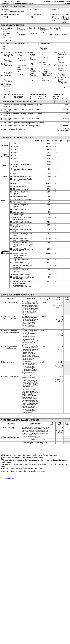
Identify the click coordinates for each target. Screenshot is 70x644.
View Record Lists (7, 478)
